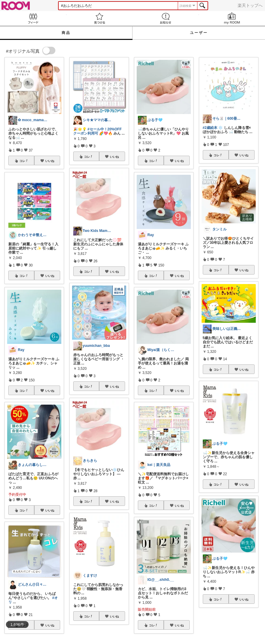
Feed (33, 18)
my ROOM (232, 18)
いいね (50, 161)
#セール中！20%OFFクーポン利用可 (98, 131)
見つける (100, 18)
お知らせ (166, 18)
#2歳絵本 (210, 128)
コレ (24, 161)
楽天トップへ (250, 5)
